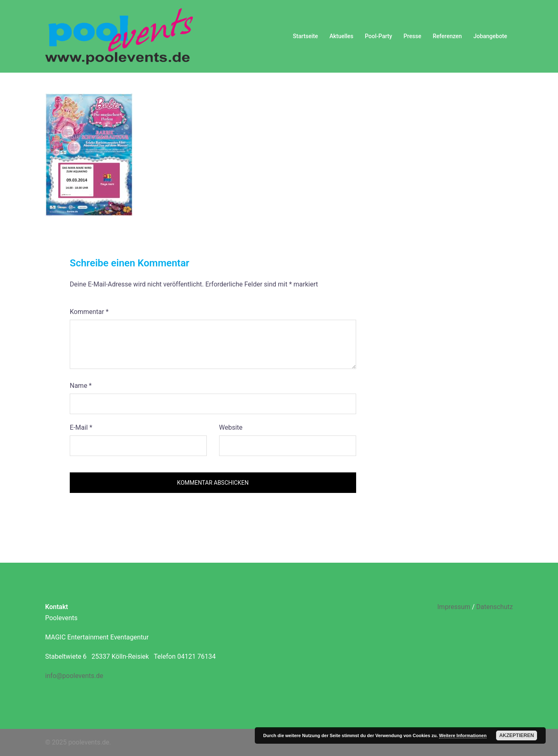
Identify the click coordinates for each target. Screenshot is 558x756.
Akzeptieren (517, 735)
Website (231, 427)
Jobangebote (490, 36)
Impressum (454, 607)
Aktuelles (341, 36)
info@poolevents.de (74, 676)
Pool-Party (378, 36)
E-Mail (81, 427)
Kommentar (89, 312)
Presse (413, 36)
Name (81, 386)
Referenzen (447, 36)
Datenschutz (495, 607)
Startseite (305, 36)
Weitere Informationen (463, 735)
